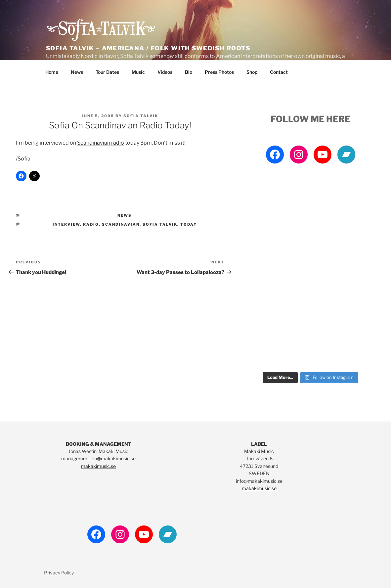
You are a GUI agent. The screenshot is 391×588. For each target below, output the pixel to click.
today (189, 224)
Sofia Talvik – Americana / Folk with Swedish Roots (148, 48)
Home (52, 72)
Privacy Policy (59, 573)
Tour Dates (107, 72)
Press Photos (219, 72)
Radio (91, 224)
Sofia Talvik (141, 116)
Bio (189, 72)
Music (138, 72)
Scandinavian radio (101, 143)
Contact (279, 72)
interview (66, 224)
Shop (252, 72)
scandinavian (121, 224)
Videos (165, 72)
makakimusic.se (98, 466)
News (77, 72)
